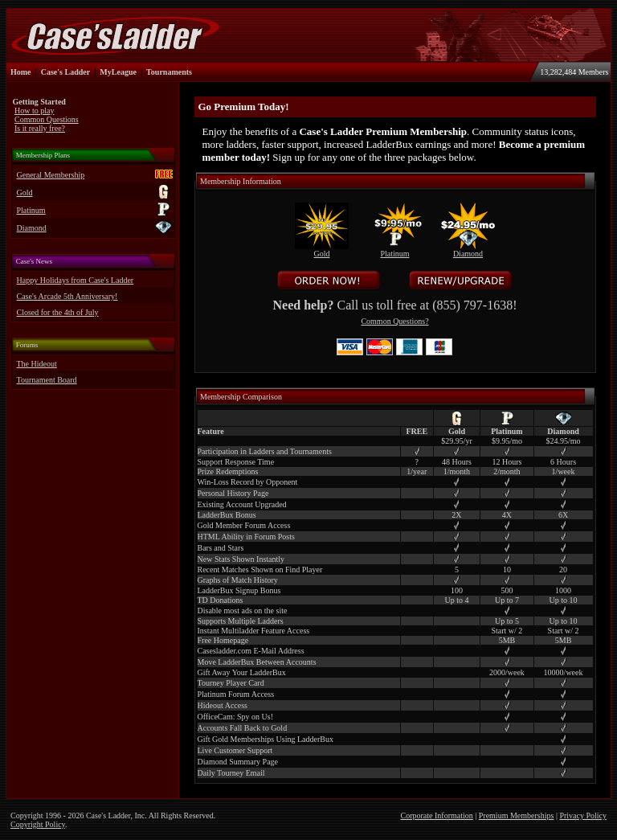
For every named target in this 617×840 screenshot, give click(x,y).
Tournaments (169, 72)
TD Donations (221, 600)
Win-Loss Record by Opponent (248, 482)
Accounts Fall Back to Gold (243, 728)
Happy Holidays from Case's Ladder (76, 280)
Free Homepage (223, 640)
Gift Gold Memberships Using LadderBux (266, 739)
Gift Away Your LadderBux (242, 672)
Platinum (31, 210)
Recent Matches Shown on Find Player (260, 570)
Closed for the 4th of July (58, 312)
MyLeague (118, 72)
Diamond (32, 228)
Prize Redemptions (228, 471)
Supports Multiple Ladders (241, 621)
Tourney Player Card (231, 683)
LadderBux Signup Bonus (239, 590)
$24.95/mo (564, 441)
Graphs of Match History (238, 580)
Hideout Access (223, 705)
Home (21, 72)
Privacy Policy (583, 815)
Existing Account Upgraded (242, 504)
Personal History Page (233, 493)
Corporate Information (437, 815)
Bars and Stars (221, 548)
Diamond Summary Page (238, 762)
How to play (34, 111)
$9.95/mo (507, 441)
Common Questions (47, 119)
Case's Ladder (65, 72)
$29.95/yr (457, 441)
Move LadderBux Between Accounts (257, 662)
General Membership (51, 175)
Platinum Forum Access (236, 694)
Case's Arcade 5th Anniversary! (67, 296)
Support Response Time (236, 462)
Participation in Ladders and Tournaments (265, 451)
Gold (25, 193)
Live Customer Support (235, 750)
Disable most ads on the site (243, 611)
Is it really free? (40, 128)
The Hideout (37, 364)
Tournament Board (47, 380)
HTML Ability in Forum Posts (246, 537)
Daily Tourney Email (231, 773)
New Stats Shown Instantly (241, 559)
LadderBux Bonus (227, 515)
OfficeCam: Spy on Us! (236, 717)
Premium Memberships (517, 815)
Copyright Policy (38, 824)
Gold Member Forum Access (244, 525)
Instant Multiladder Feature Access (254, 631)
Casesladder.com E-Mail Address (251, 651)
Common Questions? (394, 321)
